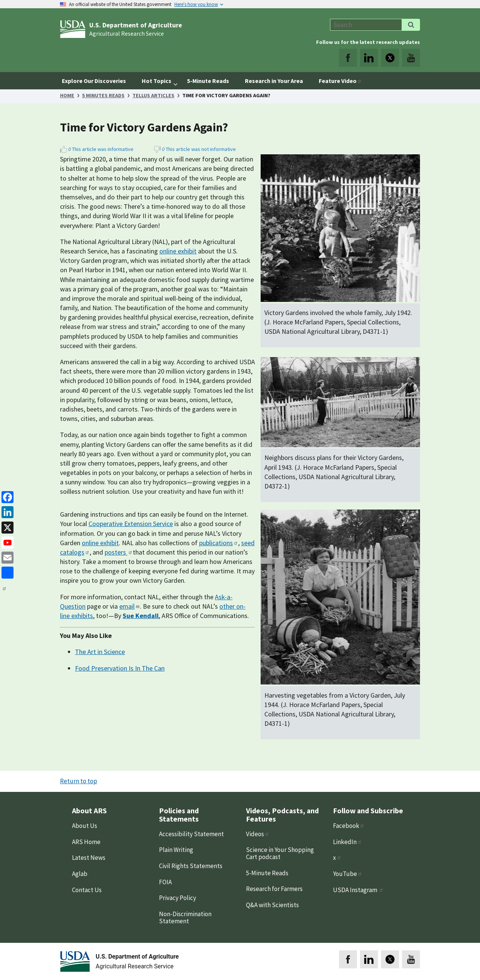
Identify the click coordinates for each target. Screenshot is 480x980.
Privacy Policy (178, 898)
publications (219, 543)
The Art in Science (100, 652)
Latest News (89, 858)
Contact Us (87, 890)
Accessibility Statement (191, 834)
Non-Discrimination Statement (185, 917)
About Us (85, 826)
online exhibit (178, 251)
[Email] (6, 557)
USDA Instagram (358, 890)
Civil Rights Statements (191, 866)
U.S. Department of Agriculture (136, 25)
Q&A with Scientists (272, 905)
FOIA (165, 882)
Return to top (79, 781)
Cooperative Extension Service (131, 524)
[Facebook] (6, 497)
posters (119, 552)
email (130, 606)
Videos (258, 834)
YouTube (348, 874)
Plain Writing (176, 850)
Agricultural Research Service (127, 33)
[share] (6, 572)
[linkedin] (6, 512)
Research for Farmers (274, 889)
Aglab (80, 874)
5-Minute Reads (267, 873)
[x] (6, 527)
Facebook (349, 826)
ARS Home (86, 842)
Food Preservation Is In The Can (120, 668)
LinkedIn (347, 842)
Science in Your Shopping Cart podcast (280, 853)
